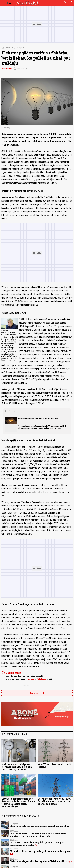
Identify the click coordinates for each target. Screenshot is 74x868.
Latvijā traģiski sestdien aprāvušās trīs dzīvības (38, 418)
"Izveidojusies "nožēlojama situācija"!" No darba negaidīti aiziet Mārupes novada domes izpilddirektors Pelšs (42, 427)
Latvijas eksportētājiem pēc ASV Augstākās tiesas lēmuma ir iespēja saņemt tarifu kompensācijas (18, 803)
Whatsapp (42, 679)
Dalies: (26, 685)
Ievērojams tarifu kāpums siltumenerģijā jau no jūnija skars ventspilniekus (17, 767)
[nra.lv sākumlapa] (10, 3)
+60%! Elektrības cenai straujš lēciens (54, 766)
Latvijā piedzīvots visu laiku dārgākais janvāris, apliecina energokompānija (54, 801)
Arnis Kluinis (7, 69)
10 (71, 862)
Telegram (30, 679)
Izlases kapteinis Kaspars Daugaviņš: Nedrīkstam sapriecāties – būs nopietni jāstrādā (38, 835)
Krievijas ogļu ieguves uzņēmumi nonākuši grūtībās (40, 826)
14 (12, 854)
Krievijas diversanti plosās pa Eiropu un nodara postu (41, 851)
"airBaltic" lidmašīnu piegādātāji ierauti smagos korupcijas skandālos (37, 844)
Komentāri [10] (37, 693)
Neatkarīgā (11, 47)
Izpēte (21, 47)
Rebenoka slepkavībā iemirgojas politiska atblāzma (39, 861)
